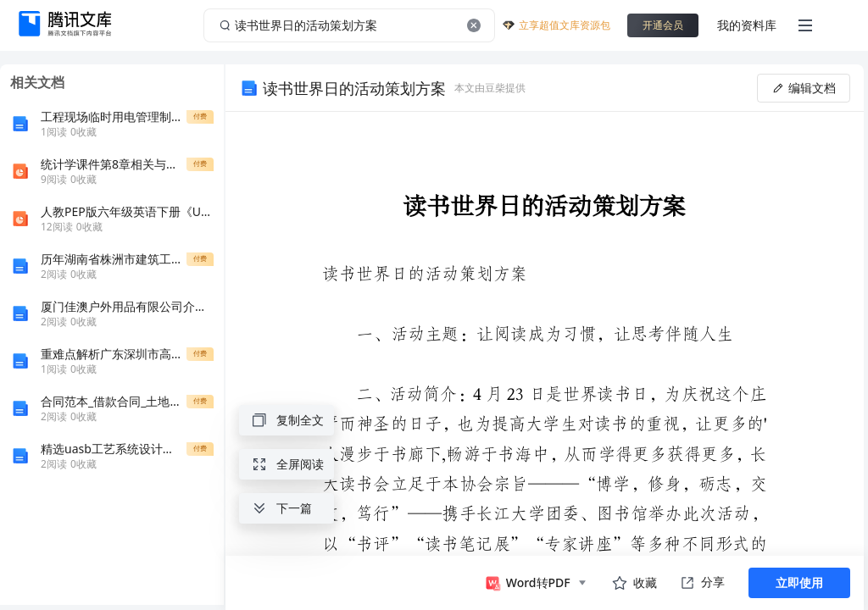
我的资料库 (747, 25)
